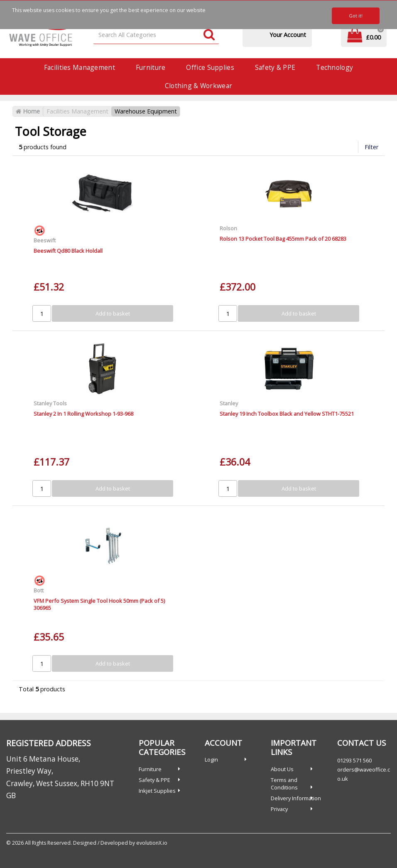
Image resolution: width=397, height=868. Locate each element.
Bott (39, 590)
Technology (335, 67)
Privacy (279, 809)
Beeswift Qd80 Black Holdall (68, 251)
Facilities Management (80, 67)
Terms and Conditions (284, 784)
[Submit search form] (209, 35)
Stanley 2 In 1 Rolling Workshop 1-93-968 (83, 414)
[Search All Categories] (156, 35)
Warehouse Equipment (146, 111)
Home (28, 111)
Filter (371, 147)
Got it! (356, 16)
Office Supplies (210, 67)
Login (211, 759)
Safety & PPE (275, 67)
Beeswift (45, 240)
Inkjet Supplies (157, 791)
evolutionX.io (152, 843)
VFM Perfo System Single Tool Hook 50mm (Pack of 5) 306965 (99, 604)
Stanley (229, 403)
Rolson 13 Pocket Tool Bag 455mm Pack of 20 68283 (283, 239)
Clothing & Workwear (198, 86)
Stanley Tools (50, 403)
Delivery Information (296, 798)
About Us (282, 769)
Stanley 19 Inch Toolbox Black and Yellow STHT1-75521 (287, 414)
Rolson (228, 228)
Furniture (151, 67)
